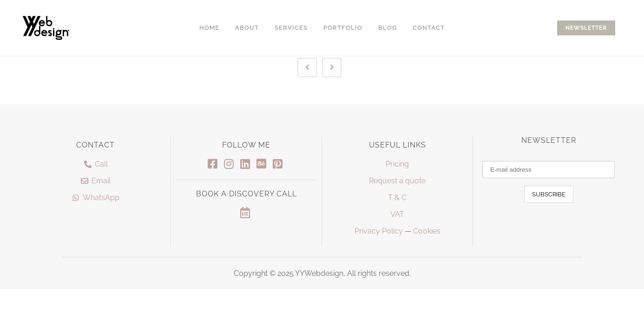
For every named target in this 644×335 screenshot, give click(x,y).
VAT (397, 214)
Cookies (427, 231)
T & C (397, 198)
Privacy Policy (379, 231)
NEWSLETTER (586, 28)
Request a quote (397, 181)
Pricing (397, 164)
